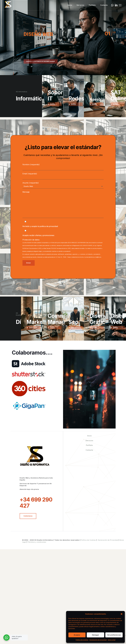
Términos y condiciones (37, 542)
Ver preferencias (114, 635)
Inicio (89, 436)
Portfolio (89, 445)
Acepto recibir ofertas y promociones (38, 235)
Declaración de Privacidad (108, 540)
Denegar (95, 635)
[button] (122, 614)
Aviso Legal (112, 640)
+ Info (51, 104)
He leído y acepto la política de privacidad (40, 226)
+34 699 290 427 (36, 503)
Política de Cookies (88, 540)
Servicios (89, 441)
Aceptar (77, 635)
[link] (29, 364)
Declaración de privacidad (98, 640)
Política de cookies (82, 640)
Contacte (89, 450)
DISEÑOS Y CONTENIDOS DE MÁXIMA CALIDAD (41, 61)
